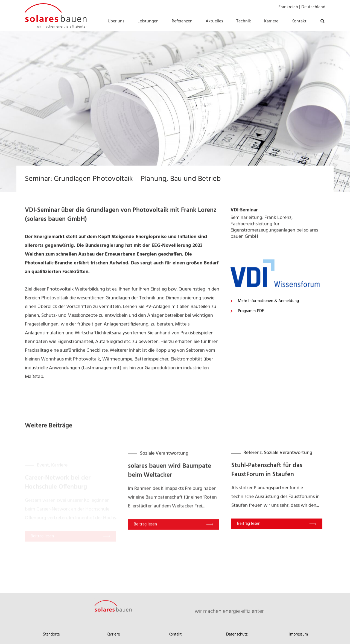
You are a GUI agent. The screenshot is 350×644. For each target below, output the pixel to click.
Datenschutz (237, 634)
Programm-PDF (251, 357)
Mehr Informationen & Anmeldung (268, 347)
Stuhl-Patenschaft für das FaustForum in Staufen (267, 507)
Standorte (51, 634)
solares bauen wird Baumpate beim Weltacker (170, 514)
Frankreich (288, 7)
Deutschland (313, 7)
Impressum (299, 634)
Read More (167, 568)
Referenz (253, 490)
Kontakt (175, 634)
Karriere (113, 634)
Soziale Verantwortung (164, 497)
